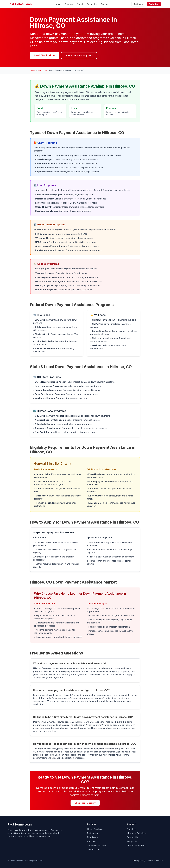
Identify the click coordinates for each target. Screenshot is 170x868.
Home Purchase (95, 829)
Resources (42, 70)
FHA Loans (93, 837)
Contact (105, 4)
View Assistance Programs (79, 56)
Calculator (92, 4)
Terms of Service (155, 861)
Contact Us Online (136, 845)
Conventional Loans (97, 845)
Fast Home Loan (20, 4)
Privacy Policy (139, 861)
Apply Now (154, 4)
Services (69, 4)
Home (58, 4)
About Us (132, 829)
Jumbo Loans (94, 849)
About (80, 4)
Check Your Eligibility (45, 55)
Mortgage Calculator (137, 833)
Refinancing (93, 833)
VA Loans (92, 841)
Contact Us (132, 837)
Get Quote (138, 4)
